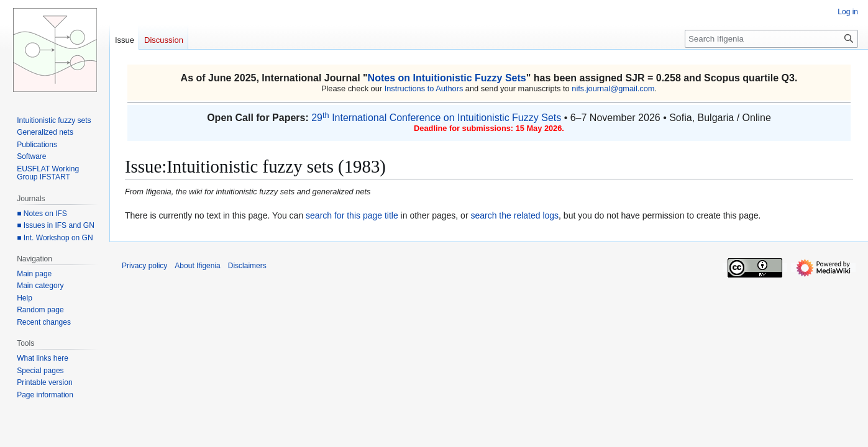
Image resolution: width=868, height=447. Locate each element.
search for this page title (352, 215)
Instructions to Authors (424, 88)
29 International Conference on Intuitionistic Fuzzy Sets (436, 118)
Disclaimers (247, 266)
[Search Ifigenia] (771, 39)
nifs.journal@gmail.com (613, 88)
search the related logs (514, 215)
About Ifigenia (197, 266)
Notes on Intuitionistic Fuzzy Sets (447, 78)
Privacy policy (144, 266)
